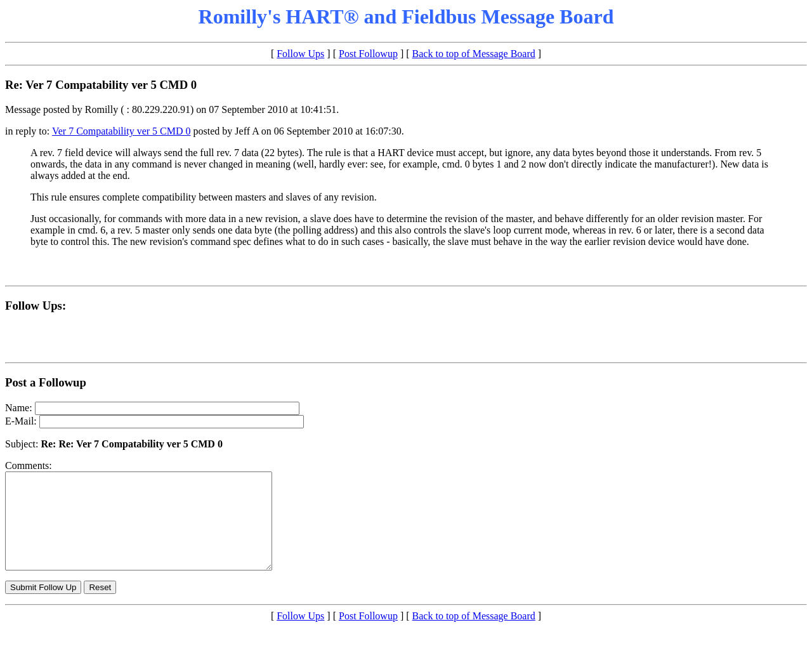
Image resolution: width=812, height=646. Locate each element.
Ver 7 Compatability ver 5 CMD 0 (121, 131)
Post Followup (368, 54)
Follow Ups (300, 54)
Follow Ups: (36, 306)
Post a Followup (46, 382)
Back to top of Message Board (474, 54)
